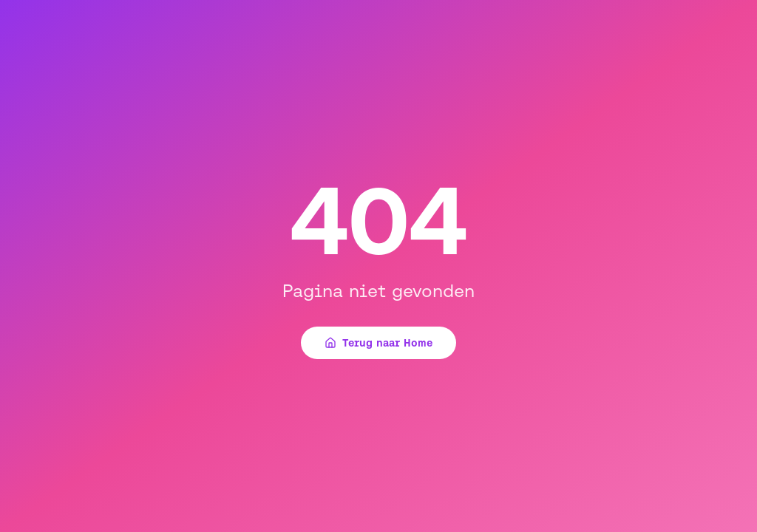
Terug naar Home (378, 343)
